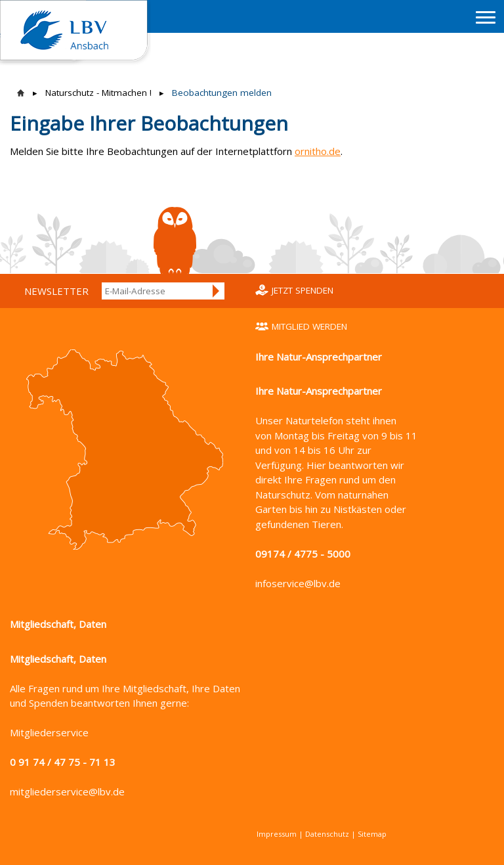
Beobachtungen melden (222, 93)
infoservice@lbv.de (298, 583)
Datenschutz (327, 834)
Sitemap (372, 834)
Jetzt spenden (303, 290)
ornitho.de (318, 151)
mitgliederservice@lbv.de (67, 791)
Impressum (277, 834)
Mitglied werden (309, 326)
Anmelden (217, 291)
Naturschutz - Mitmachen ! (98, 93)
